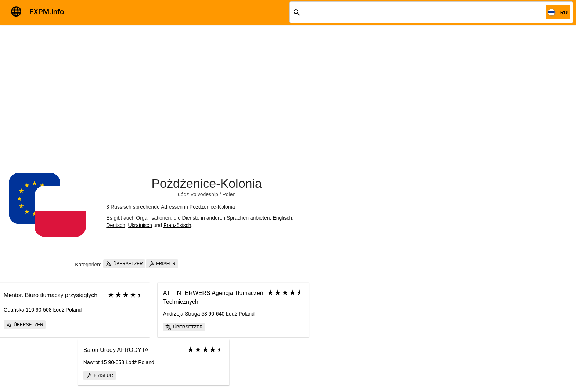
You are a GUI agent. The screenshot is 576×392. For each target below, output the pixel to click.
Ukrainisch (140, 225)
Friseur (162, 264)
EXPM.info (47, 12)
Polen (229, 194)
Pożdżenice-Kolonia (207, 183)
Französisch (177, 225)
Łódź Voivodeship (198, 194)
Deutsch (116, 225)
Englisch (282, 218)
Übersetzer (124, 264)
